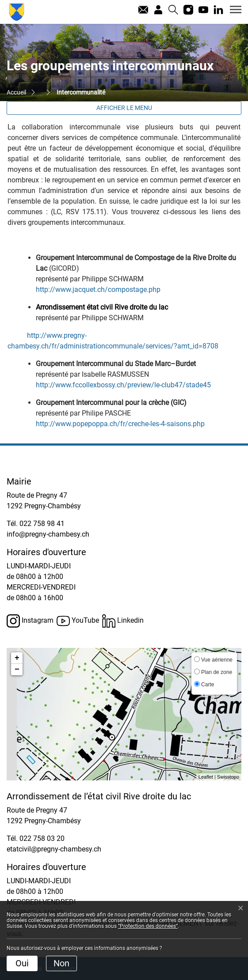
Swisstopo (228, 777)
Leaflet (206, 777)
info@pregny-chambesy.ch (48, 534)
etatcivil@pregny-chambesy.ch (54, 849)
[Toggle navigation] (233, 9)
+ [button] (17, 658)
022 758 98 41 (42, 524)
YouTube (78, 621)
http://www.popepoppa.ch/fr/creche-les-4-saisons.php (125, 424)
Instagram (30, 621)
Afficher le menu (124, 108)
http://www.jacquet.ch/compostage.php (103, 289)
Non (61, 963)
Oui (22, 963)
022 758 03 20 (42, 838)
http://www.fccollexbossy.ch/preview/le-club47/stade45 (128, 385)
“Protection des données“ (148, 926)
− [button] (17, 670)
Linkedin (123, 621)
